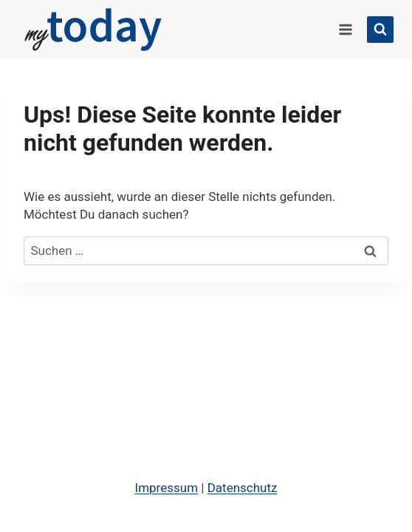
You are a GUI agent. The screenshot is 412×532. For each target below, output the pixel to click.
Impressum (167, 488)
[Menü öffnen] (345, 29)
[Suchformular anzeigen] (380, 30)
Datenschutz (243, 488)
